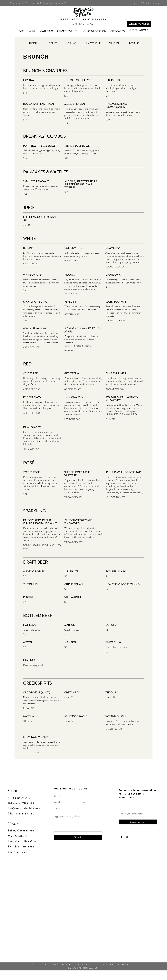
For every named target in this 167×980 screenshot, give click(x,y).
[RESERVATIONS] (139, 30)
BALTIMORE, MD (83, 24)
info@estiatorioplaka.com (24, 808)
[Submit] (78, 837)
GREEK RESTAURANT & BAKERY (83, 19)
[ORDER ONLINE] (139, 24)
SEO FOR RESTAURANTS (115, 964)
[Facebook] (122, 837)
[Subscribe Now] (138, 822)
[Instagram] (126, 837)
